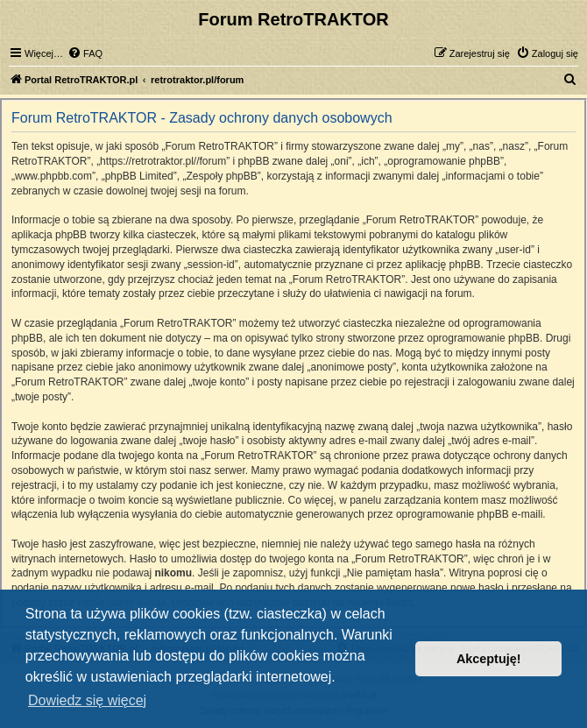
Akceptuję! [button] (489, 659)
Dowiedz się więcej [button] (87, 700)
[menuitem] (85, 53)
